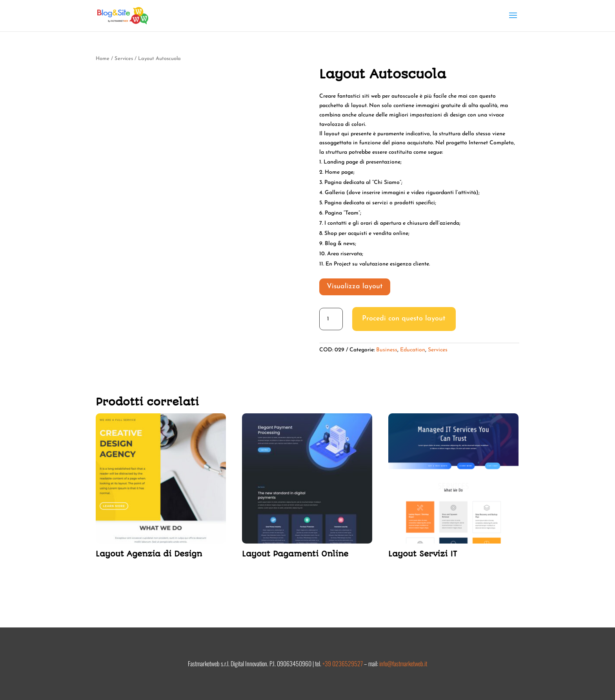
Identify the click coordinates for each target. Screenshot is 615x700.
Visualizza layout (355, 286)
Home (103, 59)
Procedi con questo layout (404, 319)
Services (124, 59)
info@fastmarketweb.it (403, 664)
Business (387, 350)
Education (413, 350)
